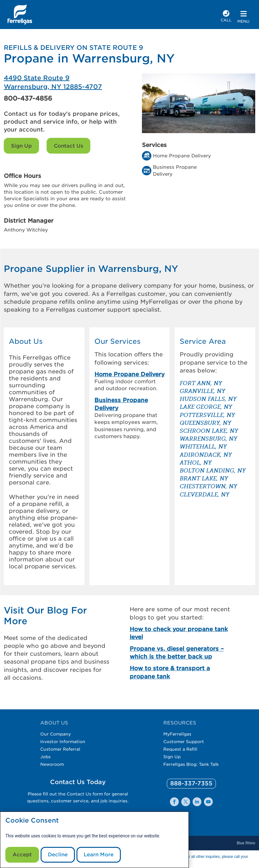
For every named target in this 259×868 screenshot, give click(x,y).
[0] (191, 784)
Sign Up (21, 146)
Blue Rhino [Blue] (246, 843)
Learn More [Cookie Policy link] (99, 855)
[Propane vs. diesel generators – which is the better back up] (183, 653)
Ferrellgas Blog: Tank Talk (191, 764)
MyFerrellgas (177, 734)
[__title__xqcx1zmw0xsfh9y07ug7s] (20, 15)
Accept (22, 855)
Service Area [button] (203, 341)
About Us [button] (26, 341)
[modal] (94, 840)
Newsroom (52, 764)
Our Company (56, 734)
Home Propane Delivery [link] (129, 374)
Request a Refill (180, 749)
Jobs (45, 757)
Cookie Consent (32, 821)
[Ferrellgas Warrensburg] (67, 82)
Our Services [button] (118, 341)
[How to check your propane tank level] (183, 633)
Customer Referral (60, 749)
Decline (58, 855)
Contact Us (68, 146)
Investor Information (63, 742)
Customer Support (184, 742)
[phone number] (226, 17)
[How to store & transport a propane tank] (183, 672)
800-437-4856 (28, 98)
